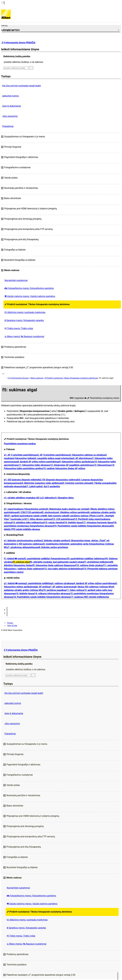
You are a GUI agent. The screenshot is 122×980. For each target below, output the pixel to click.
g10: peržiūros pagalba (53, 590)
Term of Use (12, 626)
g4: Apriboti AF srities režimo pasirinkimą (93, 583)
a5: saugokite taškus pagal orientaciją (53, 458)
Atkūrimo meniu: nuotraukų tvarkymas (25, 312)
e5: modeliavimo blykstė (54, 544)
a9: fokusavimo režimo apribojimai (75, 462)
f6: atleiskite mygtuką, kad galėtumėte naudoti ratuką (57, 562)
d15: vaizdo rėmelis (53, 523)
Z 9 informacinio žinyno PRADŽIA (19, 43)
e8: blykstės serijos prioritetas (53, 547)
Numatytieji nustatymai (16, 280)
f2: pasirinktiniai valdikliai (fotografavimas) (46, 559)
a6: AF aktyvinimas (81, 458)
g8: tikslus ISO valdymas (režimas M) (93, 587)
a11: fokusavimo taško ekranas (33, 465)
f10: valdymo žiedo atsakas (89, 565)
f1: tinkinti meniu (14, 559)
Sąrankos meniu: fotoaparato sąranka (24, 320)
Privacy (10, 623)
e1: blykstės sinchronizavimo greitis (22, 541)
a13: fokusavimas (101, 465)
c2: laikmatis (48, 498)
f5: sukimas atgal (21, 562)
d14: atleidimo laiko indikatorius (27, 523)
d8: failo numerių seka (55, 516)
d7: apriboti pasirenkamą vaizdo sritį (26, 516)
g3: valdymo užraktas (61, 583)
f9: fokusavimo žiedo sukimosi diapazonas (54, 565)
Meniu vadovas (37, 378)
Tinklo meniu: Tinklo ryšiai (19, 328)
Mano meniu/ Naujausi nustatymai (24, 336)
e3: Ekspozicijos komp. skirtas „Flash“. (87, 541)
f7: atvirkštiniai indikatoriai (97, 562)
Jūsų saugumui (10, 116)
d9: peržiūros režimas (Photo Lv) (83, 516)
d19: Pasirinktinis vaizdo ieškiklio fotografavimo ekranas (81, 526)
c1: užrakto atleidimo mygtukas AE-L (23, 498)
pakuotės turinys (11, 96)
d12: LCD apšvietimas (62, 519)
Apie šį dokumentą (12, 106)
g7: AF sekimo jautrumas (61, 587)
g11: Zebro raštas (74, 590)
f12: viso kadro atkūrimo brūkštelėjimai (63, 569)
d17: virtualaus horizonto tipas (97, 523)
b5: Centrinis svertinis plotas (76, 483)
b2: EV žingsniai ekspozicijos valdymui (58, 480)
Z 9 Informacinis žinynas (18, 378)
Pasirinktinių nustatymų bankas (20, 444)
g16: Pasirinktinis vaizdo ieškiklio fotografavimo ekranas (41, 597)
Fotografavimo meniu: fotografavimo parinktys (29, 288)
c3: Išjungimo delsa (64, 498)
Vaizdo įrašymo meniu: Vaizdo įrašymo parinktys (30, 296)
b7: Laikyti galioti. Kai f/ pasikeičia (43, 486)
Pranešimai (8, 126)
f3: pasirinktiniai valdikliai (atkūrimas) (86, 559)
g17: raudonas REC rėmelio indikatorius (89, 597)
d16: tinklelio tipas (72, 523)
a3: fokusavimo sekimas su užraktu (86, 455)
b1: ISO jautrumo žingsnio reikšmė (21, 480)
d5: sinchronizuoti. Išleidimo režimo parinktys (64, 512)
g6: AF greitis (42, 587)
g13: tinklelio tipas (24, 594)
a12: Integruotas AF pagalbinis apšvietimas (71, 465)
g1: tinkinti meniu (14, 583)
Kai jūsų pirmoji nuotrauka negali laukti (21, 86)
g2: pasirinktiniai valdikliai (37, 583)
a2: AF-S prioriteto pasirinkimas (52, 455)
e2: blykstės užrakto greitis (54, 541)
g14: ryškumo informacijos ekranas (51, 594)
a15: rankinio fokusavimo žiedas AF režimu (63, 468)
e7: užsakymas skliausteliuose (22, 547)
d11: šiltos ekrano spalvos (38, 519)
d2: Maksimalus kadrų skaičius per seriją (66, 509)
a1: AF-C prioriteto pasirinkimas (20, 455)
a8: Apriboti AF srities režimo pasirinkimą (37, 462)
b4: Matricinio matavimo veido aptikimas (41, 483)
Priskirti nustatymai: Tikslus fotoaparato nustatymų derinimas (37, 304)
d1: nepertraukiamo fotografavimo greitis (25, 509)
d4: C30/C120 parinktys (29, 512)
